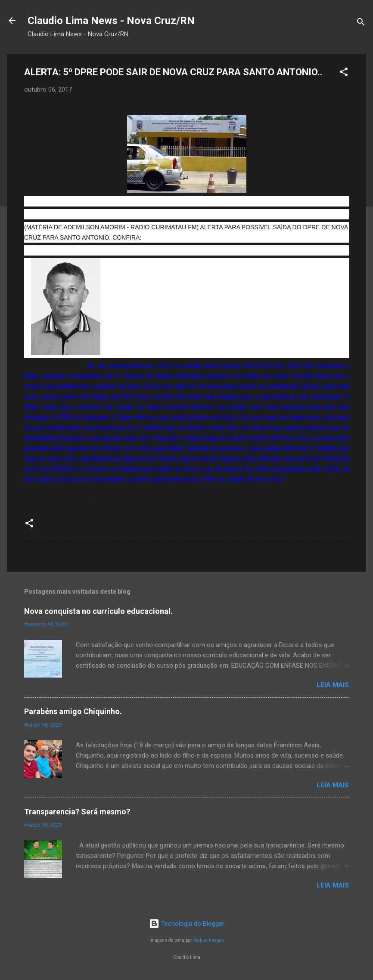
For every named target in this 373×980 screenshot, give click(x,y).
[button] (344, 73)
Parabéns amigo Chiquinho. (73, 711)
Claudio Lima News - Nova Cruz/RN (111, 21)
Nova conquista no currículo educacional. (98, 611)
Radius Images (209, 940)
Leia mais (333, 685)
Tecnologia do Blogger (187, 924)
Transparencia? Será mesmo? (77, 812)
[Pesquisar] (361, 23)
